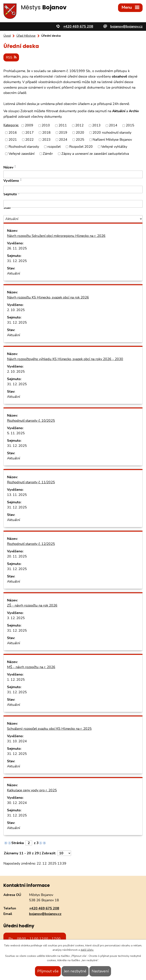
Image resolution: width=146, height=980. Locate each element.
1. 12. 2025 (16, 680)
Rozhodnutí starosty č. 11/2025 (31, 482)
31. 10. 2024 (17, 741)
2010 (46, 125)
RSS (11, 57)
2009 (29, 125)
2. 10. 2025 (16, 310)
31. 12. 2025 (17, 261)
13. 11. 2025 (17, 495)
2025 (80, 139)
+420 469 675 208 (44, 908)
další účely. (87, 950)
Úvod (7, 36)
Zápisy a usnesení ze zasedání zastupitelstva (95, 154)
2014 (113, 125)
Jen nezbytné (75, 971)
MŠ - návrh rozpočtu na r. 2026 (31, 667)
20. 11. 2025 (17, 556)
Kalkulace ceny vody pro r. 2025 (32, 790)
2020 (80, 132)
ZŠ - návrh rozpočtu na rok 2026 (32, 605)
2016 (13, 132)
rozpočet (54, 147)
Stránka (18, 843)
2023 (46, 139)
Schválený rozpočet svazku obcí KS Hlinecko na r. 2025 (49, 729)
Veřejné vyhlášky (114, 147)
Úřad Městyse (26, 36)
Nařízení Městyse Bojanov (112, 139)
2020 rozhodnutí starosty (112, 132)
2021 (13, 139)
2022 (29, 139)
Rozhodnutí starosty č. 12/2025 (31, 544)
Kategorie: (11, 125)
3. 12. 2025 (16, 618)
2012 (79, 125)
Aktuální (13, 273)
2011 (63, 125)
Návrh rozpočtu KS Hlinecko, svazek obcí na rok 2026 (48, 297)
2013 (96, 125)
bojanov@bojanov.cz (45, 914)
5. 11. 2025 (16, 433)
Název (8, 167)
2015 (130, 125)
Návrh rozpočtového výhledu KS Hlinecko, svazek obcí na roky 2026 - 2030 (65, 359)
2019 (63, 132)
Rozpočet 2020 (81, 147)
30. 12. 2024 (17, 803)
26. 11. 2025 (17, 248)
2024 (63, 139)
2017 (29, 132)
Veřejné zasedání (21, 154)
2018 (46, 132)
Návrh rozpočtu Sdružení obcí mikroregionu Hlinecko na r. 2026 (56, 236)
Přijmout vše (48, 971)
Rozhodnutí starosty (24, 147)
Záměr (48, 154)
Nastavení (100, 971)
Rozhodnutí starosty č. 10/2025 (31, 421)
